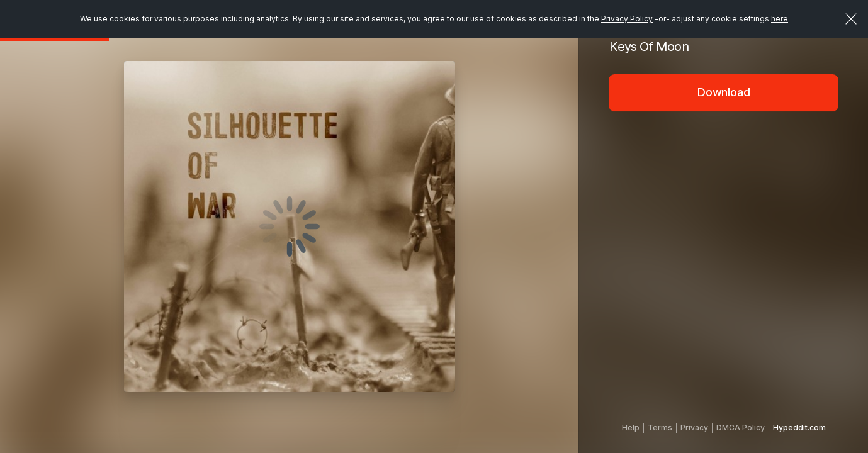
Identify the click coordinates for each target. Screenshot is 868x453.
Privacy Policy (627, 19)
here (780, 19)
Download (724, 92)
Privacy (694, 428)
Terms (660, 428)
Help (631, 428)
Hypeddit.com (799, 428)
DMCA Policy (741, 428)
